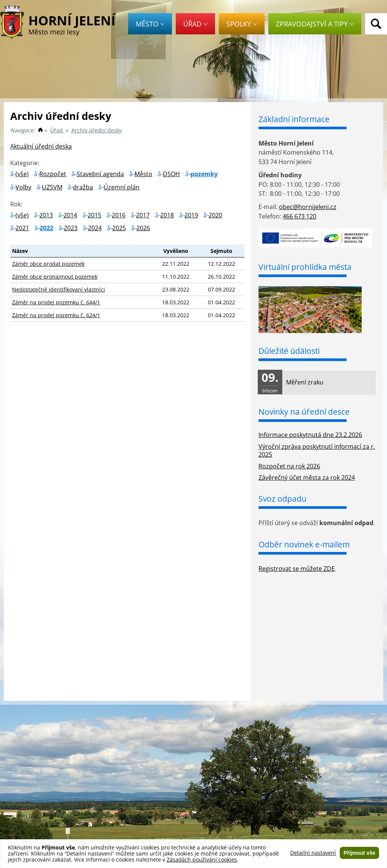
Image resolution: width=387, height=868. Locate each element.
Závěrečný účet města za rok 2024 (307, 477)
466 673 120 (300, 216)
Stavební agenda (100, 174)
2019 (191, 215)
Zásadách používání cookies (202, 859)
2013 (46, 215)
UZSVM (52, 187)
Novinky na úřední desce (304, 412)
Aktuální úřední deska (41, 146)
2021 (22, 228)
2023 (71, 228)
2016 (119, 215)
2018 (167, 215)
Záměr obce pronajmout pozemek (55, 277)
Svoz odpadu (283, 499)
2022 (46, 228)
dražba (83, 187)
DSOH (171, 174)
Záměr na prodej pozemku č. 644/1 (56, 302)
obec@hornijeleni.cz (308, 207)
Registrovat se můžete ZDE (297, 569)
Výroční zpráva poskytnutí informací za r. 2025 (317, 450)
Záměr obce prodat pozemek (48, 264)
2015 (94, 215)
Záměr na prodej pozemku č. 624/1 (56, 315)
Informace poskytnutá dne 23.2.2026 (310, 435)
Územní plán (122, 187)
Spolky (242, 24)
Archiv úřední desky (97, 130)
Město (150, 24)
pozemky (204, 174)
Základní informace (294, 119)
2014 (70, 215)
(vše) (22, 174)
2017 (143, 215)
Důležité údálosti (289, 351)
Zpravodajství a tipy (315, 24)
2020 (215, 215)
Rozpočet (53, 174)
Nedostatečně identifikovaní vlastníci (59, 289)
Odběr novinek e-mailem (304, 544)
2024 (95, 228)
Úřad (195, 24)
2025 (119, 228)
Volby (23, 187)
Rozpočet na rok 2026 (289, 466)
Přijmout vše (359, 853)
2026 (143, 228)
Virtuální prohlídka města (305, 267)
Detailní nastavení (313, 853)
